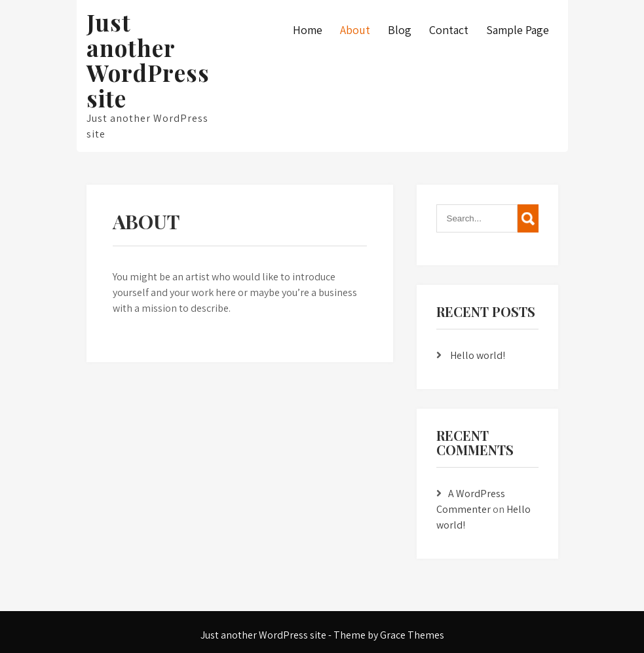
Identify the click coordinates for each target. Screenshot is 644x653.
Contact (449, 30)
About (355, 30)
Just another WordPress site (148, 60)
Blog (400, 30)
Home (308, 30)
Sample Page (518, 30)
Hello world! (478, 355)
